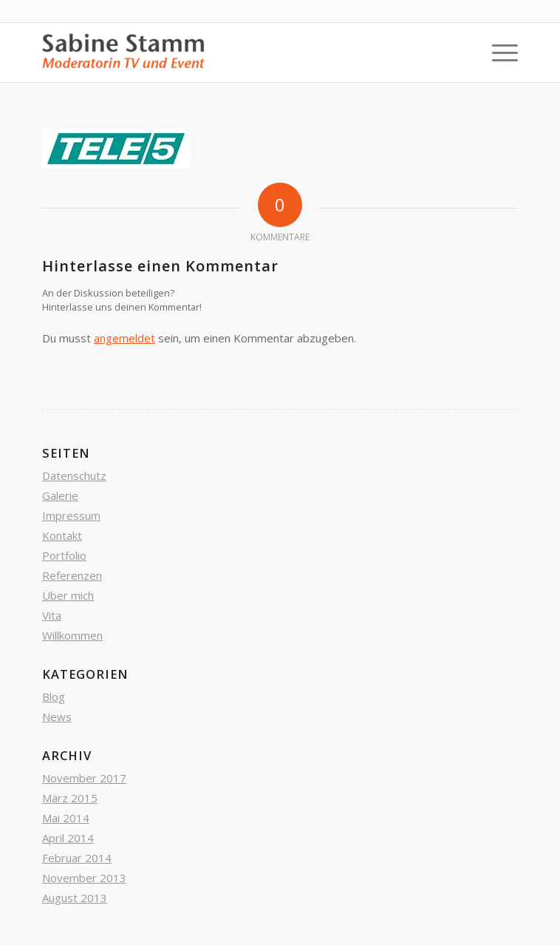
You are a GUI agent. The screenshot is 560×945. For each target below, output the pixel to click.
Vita (52, 615)
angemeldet (124, 338)
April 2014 (68, 838)
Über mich (68, 595)
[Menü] (498, 52)
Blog (54, 697)
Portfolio (64, 555)
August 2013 (75, 898)
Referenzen (72, 575)
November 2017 (84, 778)
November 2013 (84, 878)
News (57, 717)
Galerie (60, 495)
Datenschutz (74, 475)
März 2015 (70, 798)
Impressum (71, 515)
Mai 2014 (66, 818)
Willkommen (72, 635)
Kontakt (62, 535)
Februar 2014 (77, 858)
